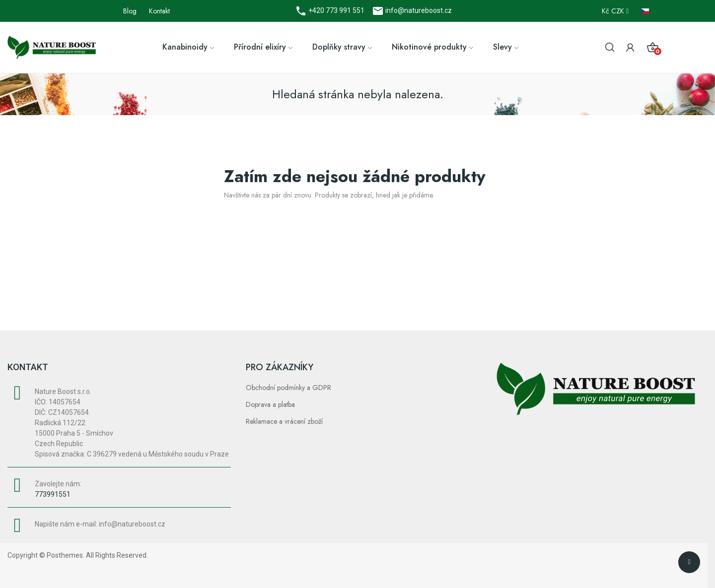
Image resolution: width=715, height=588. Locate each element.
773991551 (53, 494)
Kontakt (159, 11)
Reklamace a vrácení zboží (284, 421)
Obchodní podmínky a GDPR (288, 388)
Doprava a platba (270, 404)
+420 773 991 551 (336, 10)
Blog (130, 11)
